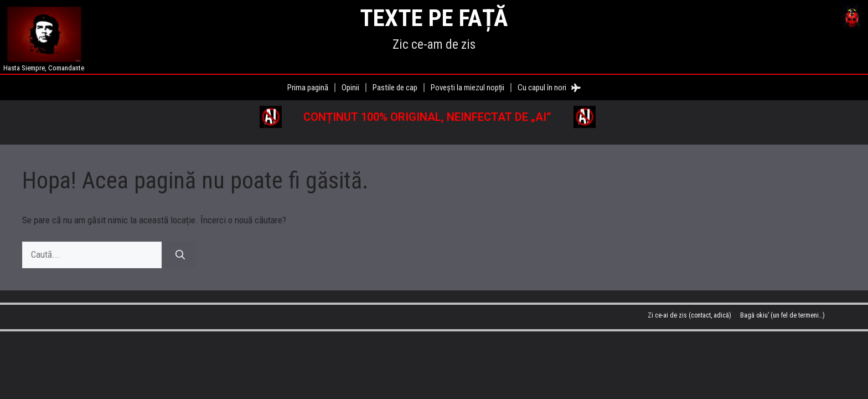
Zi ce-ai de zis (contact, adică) (689, 315)
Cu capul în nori (549, 88)
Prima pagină (308, 88)
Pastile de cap (395, 88)
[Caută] (180, 255)
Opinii (350, 88)
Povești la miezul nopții (467, 88)
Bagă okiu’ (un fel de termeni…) (782, 315)
